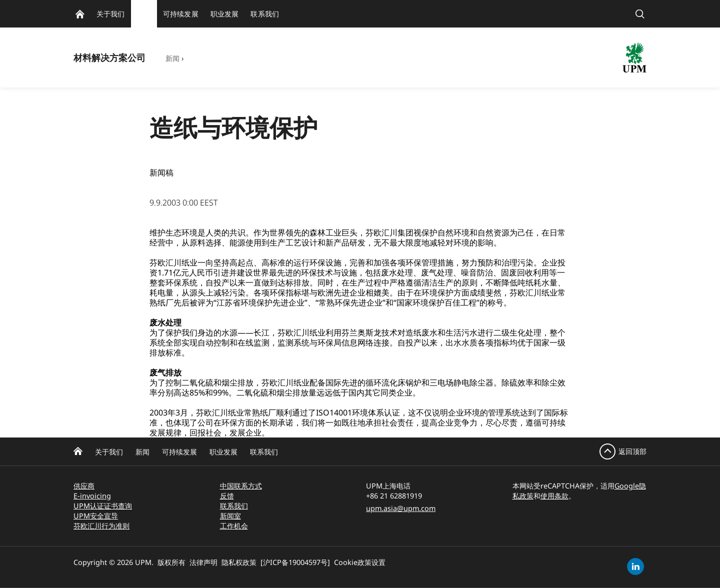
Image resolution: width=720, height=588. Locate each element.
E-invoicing (92, 496)
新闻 (172, 58)
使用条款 (554, 496)
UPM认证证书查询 (103, 506)
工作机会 (234, 526)
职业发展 (223, 452)
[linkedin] (635, 566)
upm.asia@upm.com (401, 508)
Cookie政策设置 (360, 562)
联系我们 (264, 452)
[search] (640, 14)
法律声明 (203, 562)
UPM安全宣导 (96, 516)
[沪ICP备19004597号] (295, 562)
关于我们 (109, 452)
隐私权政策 (239, 562)
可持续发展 (179, 452)
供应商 (84, 486)
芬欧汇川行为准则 (101, 526)
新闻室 (230, 516)
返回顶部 (632, 451)
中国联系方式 (241, 486)
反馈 (227, 496)
